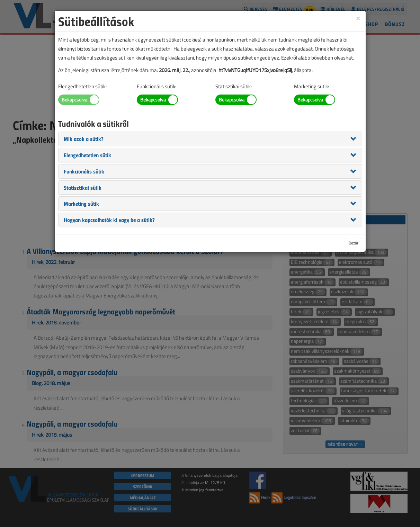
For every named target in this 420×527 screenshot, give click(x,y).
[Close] (358, 18)
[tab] (210, 139)
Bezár (354, 243)
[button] (84, 139)
